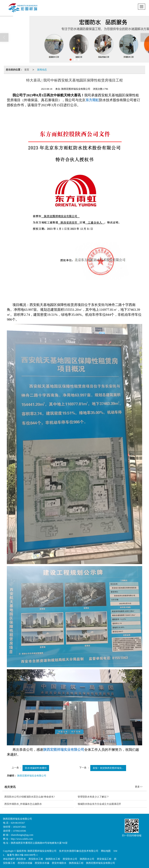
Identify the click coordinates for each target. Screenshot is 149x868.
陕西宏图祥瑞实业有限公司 (32, 776)
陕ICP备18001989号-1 (26, 855)
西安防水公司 (70, 859)
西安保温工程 (104, 859)
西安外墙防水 (59, 863)
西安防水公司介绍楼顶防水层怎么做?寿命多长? (30, 797)
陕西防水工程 (53, 859)
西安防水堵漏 (25, 863)
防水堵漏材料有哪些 (36, 768)
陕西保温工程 (76, 863)
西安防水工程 (36, 859)
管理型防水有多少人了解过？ (93, 797)
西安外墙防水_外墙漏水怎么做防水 (23, 804)
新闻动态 (42, 70)
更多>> (139, 787)
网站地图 (106, 851)
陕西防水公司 (87, 859)
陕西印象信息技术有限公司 (84, 851)
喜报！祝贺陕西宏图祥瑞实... (108, 768)
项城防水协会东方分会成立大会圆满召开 (99, 804)
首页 (27, 70)
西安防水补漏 (42, 863)
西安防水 (21, 859)
